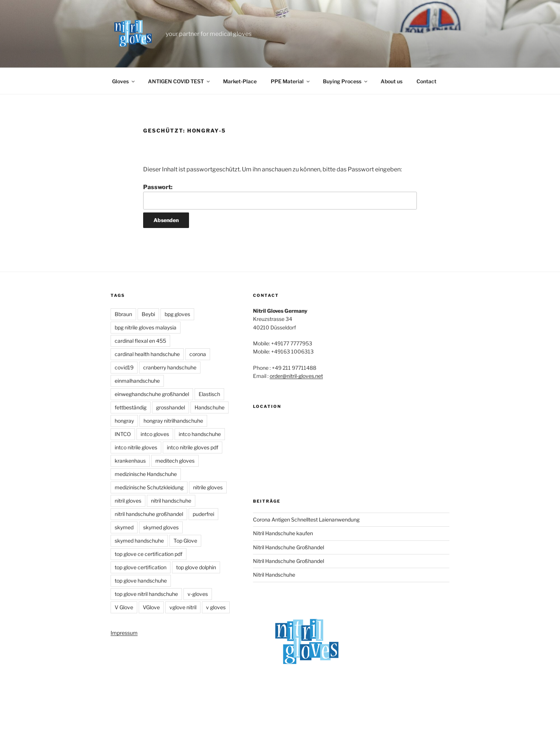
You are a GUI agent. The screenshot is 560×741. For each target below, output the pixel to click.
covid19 (124, 367)
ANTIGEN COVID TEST (179, 81)
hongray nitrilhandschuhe (173, 421)
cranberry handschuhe (170, 367)
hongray (124, 421)
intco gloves (155, 434)
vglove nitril (183, 607)
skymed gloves (161, 527)
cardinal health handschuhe (147, 354)
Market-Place (240, 81)
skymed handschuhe (139, 541)
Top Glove (185, 541)
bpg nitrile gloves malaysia (146, 327)
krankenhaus (130, 461)
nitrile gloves (208, 487)
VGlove (151, 607)
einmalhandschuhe (137, 381)
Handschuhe (210, 407)
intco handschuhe (200, 434)
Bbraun (123, 314)
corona (198, 354)
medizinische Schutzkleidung (149, 487)
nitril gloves (128, 501)
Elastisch (209, 394)
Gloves (124, 81)
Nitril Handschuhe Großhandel (289, 547)
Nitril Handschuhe (274, 575)
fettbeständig (131, 407)
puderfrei (203, 514)
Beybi (148, 314)
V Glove (124, 607)
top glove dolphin (196, 567)
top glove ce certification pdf (149, 554)
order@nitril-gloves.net (296, 376)
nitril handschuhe (171, 501)
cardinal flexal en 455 (140, 341)
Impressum (124, 633)
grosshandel (171, 407)
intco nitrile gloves (136, 447)
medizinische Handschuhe (146, 474)
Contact (426, 81)
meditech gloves (175, 461)
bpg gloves (177, 314)
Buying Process (346, 81)
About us (392, 81)
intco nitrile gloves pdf (193, 447)
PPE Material (291, 81)
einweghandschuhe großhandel (152, 394)
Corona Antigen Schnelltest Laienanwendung (306, 519)
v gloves (216, 607)
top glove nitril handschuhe (146, 594)
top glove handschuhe (141, 581)
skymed (124, 527)
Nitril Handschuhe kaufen (283, 533)
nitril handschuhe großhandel (149, 514)
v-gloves (198, 594)
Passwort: (280, 197)
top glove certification (141, 567)
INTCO (123, 434)
